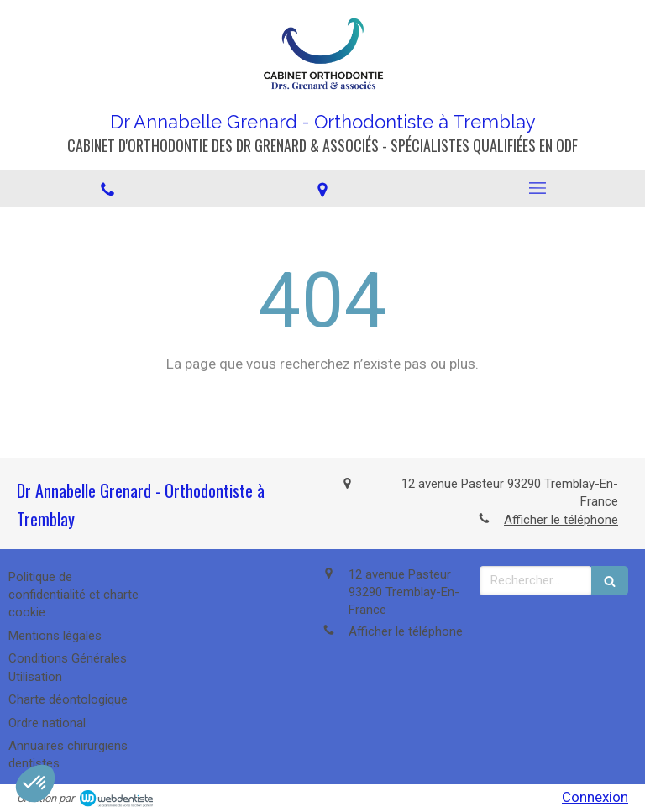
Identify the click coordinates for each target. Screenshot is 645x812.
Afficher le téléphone (561, 520)
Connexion (595, 797)
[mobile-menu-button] (537, 188)
